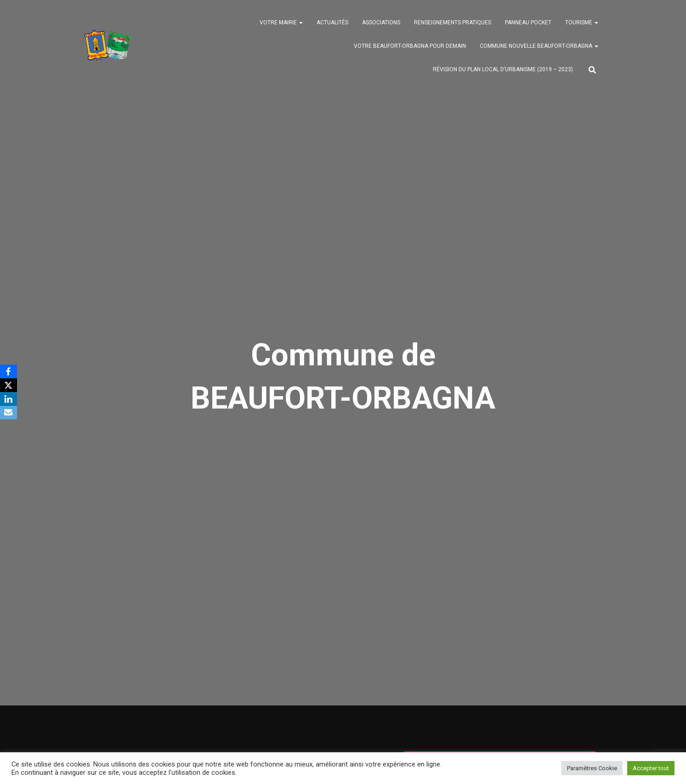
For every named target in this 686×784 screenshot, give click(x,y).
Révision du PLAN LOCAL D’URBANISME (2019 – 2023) (503, 70)
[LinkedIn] (9, 399)
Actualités (332, 23)
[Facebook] (9, 371)
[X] (9, 385)
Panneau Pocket (528, 23)
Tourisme (582, 23)
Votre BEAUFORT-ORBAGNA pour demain (410, 47)
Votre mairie (281, 23)
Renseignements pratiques (453, 23)
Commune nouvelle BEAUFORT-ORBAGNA (539, 47)
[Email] (9, 413)
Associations (381, 23)
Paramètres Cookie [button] (592, 768)
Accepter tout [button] (651, 768)
